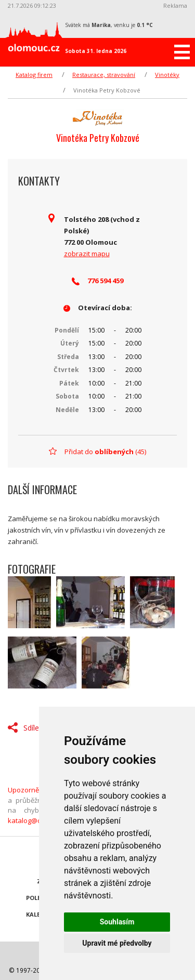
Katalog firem (34, 75)
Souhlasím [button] (117, 922)
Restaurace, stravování (104, 75)
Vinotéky (167, 75)
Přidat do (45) (105, 452)
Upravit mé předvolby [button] (117, 943)
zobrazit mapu (87, 254)
